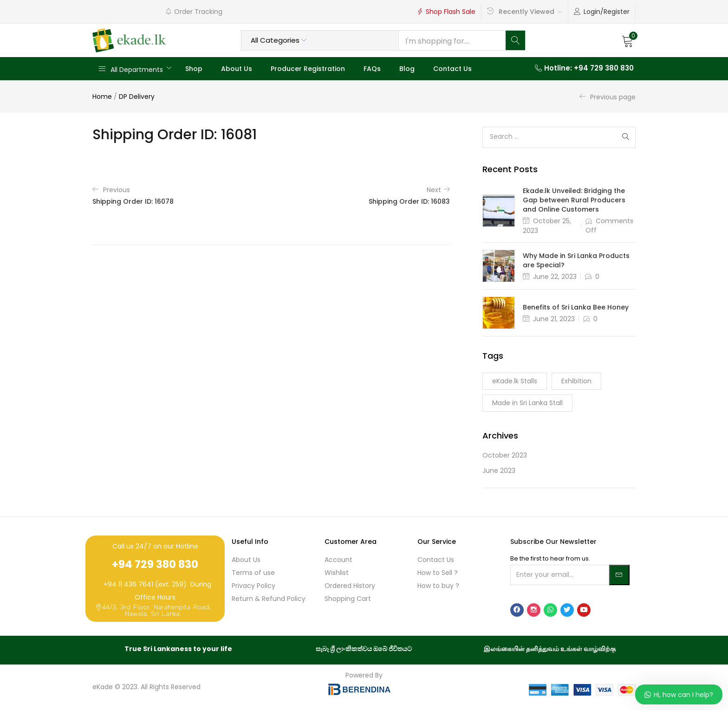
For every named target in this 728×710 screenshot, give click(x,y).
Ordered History (350, 586)
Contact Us (452, 69)
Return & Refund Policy (269, 599)
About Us (237, 69)
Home (102, 97)
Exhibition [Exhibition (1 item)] (576, 381)
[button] (628, 40)
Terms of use (253, 573)
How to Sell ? (438, 573)
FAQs (372, 69)
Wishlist (337, 573)
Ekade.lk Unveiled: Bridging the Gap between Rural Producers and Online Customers (574, 200)
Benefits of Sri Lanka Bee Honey (576, 307)
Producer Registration (308, 69)
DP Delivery (137, 97)
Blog (407, 69)
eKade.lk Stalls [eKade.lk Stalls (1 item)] (515, 381)
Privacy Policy (253, 586)
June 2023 (499, 471)
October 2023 (505, 455)
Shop (194, 69)
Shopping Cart (348, 599)
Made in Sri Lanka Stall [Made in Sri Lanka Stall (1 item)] (527, 403)
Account (338, 560)
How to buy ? (438, 586)
